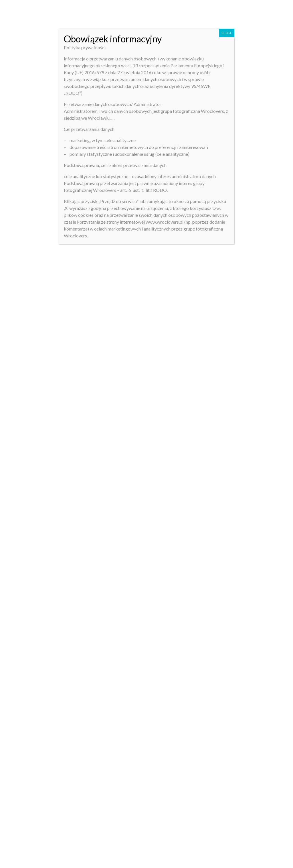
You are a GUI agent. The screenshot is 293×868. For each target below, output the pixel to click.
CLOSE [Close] (227, 33)
